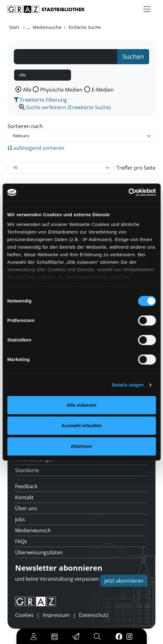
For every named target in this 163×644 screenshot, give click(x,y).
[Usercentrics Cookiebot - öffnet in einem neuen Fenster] (128, 192)
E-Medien (103, 90)
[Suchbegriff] (66, 57)
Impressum (56, 615)
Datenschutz (94, 615)
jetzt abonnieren (124, 581)
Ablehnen (81, 446)
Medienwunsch (33, 530)
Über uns (26, 508)
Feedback (26, 486)
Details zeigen (128, 385)
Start (14, 27)
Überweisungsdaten (39, 552)
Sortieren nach (25, 126)
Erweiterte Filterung (40, 100)
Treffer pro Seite (136, 168)
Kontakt (24, 497)
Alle (27, 90)
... (28, 27)
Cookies (24, 615)
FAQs (21, 541)
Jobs (20, 519)
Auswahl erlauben (81, 425)
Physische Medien (61, 90)
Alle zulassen (81, 405)
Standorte (27, 470)
